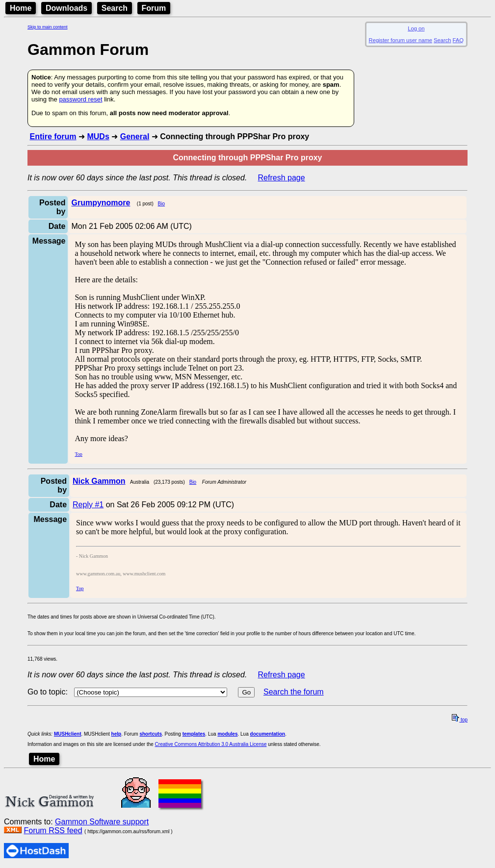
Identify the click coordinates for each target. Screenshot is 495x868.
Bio (161, 204)
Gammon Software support (102, 822)
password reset (80, 99)
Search (115, 8)
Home (21, 8)
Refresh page (282, 178)
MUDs (98, 136)
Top (78, 454)
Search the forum (294, 692)
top (460, 720)
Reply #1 (88, 505)
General (135, 136)
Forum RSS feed (53, 831)
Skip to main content (48, 27)
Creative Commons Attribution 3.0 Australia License (211, 744)
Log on (416, 28)
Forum (154, 8)
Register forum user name (401, 40)
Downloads (66, 8)
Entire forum (53, 136)
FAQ (458, 40)
